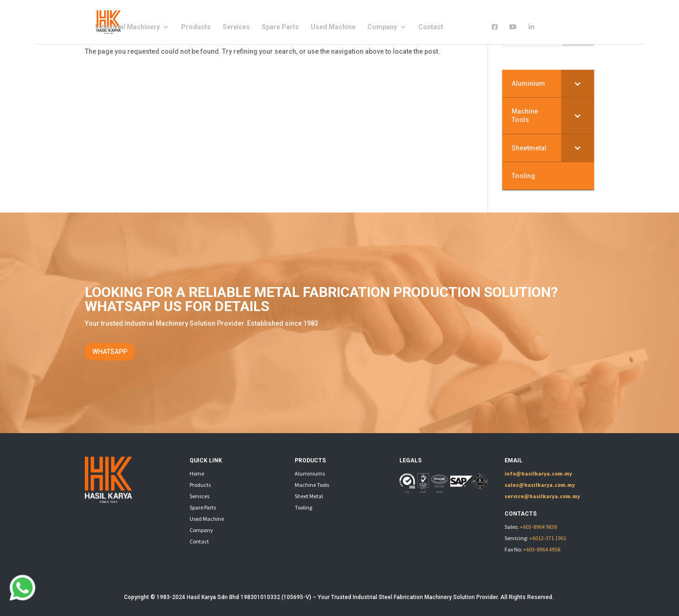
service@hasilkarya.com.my (542, 496)
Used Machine (333, 27)
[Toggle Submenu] (578, 83)
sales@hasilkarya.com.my (540, 485)
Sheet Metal (309, 496)
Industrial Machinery (128, 27)
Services (236, 27)
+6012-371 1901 (548, 538)
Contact (431, 27)
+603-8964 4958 (542, 549)
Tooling (303, 507)
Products (196, 27)
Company (382, 27)
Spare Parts (280, 27)
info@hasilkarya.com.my (538, 473)
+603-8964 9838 (538, 527)
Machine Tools (312, 485)
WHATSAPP (110, 352)
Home (197, 473)
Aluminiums (310, 473)
